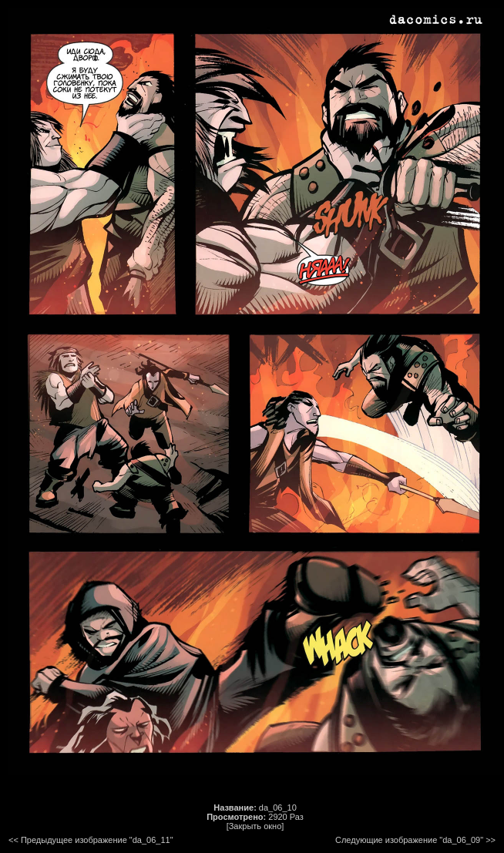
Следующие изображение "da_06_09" (409, 840)
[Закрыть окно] (255, 826)
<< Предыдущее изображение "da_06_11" (91, 840)
